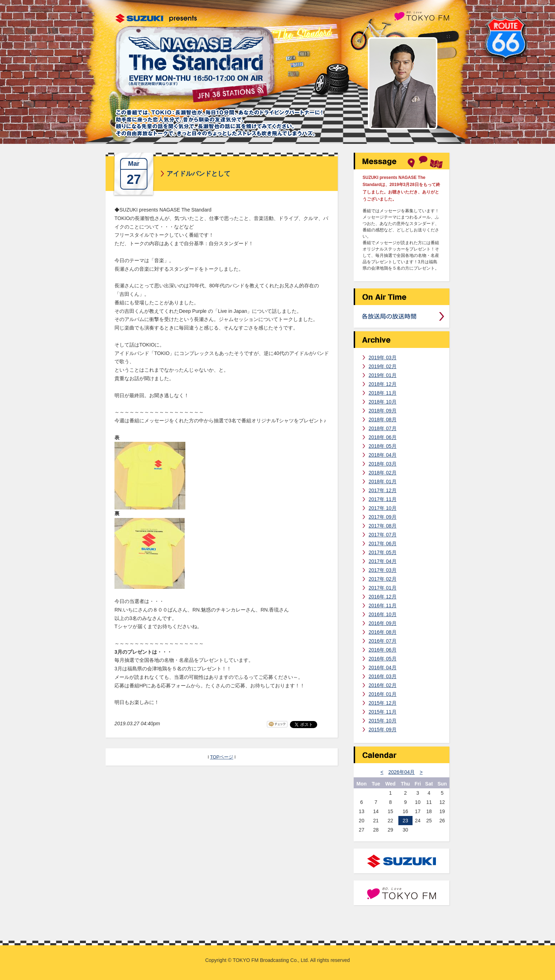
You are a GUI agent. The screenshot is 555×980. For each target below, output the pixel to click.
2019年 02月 (383, 366)
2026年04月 (402, 772)
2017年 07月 (383, 535)
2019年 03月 (383, 357)
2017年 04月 (383, 561)
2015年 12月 (383, 703)
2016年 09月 (383, 623)
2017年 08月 (383, 526)
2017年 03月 (383, 570)
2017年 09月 (383, 517)
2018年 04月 (383, 455)
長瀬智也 (403, 83)
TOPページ (222, 757)
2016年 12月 (383, 597)
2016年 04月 (383, 668)
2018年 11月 (383, 393)
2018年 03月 (383, 464)
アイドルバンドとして (198, 174)
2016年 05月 (383, 659)
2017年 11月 (383, 499)
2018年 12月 (383, 384)
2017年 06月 (383, 543)
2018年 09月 (383, 411)
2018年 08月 (383, 419)
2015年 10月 (383, 721)
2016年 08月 (383, 632)
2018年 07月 (383, 428)
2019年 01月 (383, 375)
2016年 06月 (383, 650)
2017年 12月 (383, 490)
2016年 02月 (383, 685)
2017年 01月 (383, 588)
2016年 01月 (383, 694)
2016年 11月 (383, 606)
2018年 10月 (383, 402)
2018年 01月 (383, 481)
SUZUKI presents (156, 18)
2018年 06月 (383, 437)
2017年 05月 (383, 552)
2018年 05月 (383, 446)
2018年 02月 (383, 473)
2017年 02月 (383, 579)
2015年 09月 (383, 730)
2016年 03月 (383, 676)
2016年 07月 (383, 641)
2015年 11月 (383, 712)
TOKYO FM (422, 15)
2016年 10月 (383, 614)
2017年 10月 (383, 508)
